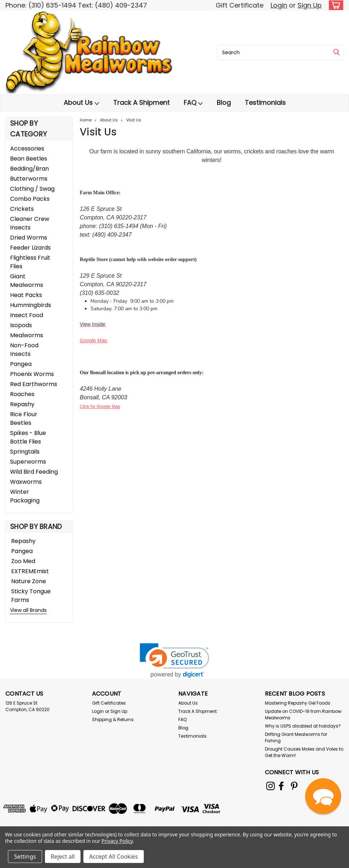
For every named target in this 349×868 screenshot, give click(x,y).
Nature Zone (29, 581)
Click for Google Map (100, 407)
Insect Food (27, 315)
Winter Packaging (25, 496)
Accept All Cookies (114, 857)
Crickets (22, 209)
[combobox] (280, 52)
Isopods (21, 325)
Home (86, 120)
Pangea (21, 364)
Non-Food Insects (24, 350)
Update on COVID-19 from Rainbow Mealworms (303, 714)
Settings (25, 857)
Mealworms (27, 335)
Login (279, 5)
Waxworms (26, 482)
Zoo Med (23, 561)
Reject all (63, 857)
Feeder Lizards (30, 248)
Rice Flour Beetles (24, 419)
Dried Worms (29, 238)
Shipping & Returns (113, 720)
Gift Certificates (109, 703)
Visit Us (134, 120)
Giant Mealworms (27, 281)
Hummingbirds (31, 305)
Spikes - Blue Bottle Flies (28, 437)
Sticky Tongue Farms (31, 596)
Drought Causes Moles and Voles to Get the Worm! (304, 752)
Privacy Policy (117, 841)
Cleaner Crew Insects (30, 223)
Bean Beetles (29, 159)
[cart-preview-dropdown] (334, 5)
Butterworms (29, 179)
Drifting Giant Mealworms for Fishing (296, 737)
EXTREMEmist (30, 571)
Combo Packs (30, 199)
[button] (323, 796)
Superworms (28, 462)
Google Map (93, 340)
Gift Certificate (240, 5)
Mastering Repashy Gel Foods (298, 703)
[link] (174, 661)
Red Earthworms (34, 384)
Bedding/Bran (29, 169)
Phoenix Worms (32, 374)
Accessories (27, 148)
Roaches (22, 394)
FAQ (193, 103)
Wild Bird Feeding (34, 472)
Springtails (25, 452)
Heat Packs (26, 295)
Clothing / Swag (32, 189)
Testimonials (265, 103)
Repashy (22, 404)
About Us (81, 103)
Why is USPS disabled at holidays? (303, 726)
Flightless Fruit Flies (30, 262)
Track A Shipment (141, 103)
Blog (224, 103)
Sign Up (310, 5)
